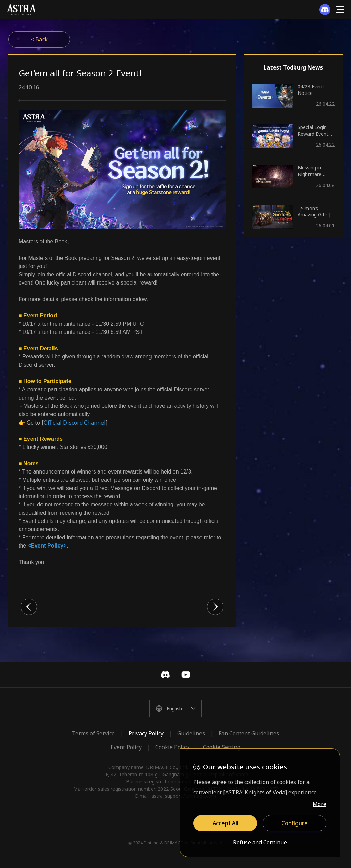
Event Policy (126, 747)
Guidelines (191, 733)
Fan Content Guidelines (249, 733)
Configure (295, 823)
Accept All (225, 823)
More (319, 804)
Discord (165, 675)
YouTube (186, 675)
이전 (29, 607)
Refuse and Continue (260, 843)
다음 (215, 607)
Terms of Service (93, 733)
